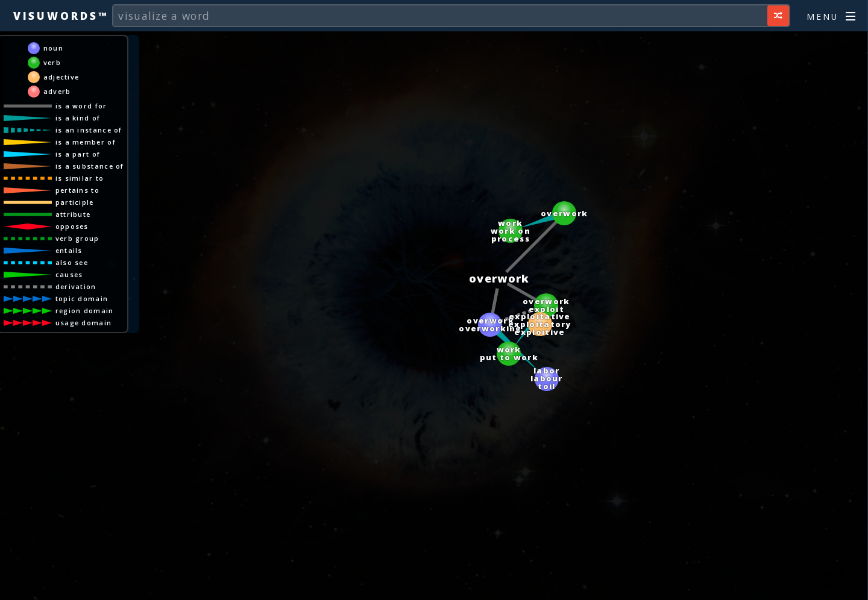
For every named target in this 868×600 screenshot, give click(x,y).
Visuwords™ (61, 16)
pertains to (77, 190)
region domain (85, 311)
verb (52, 62)
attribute (73, 214)
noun (53, 48)
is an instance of (89, 130)
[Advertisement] (434, 585)
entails (69, 250)
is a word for (81, 106)
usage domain (84, 323)
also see (72, 262)
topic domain (82, 298)
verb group (77, 238)
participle (75, 202)
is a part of (78, 154)
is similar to (80, 178)
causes (69, 274)
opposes (72, 226)
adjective (61, 77)
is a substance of (90, 166)
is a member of (86, 142)
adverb (57, 91)
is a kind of (78, 118)
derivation (76, 286)
